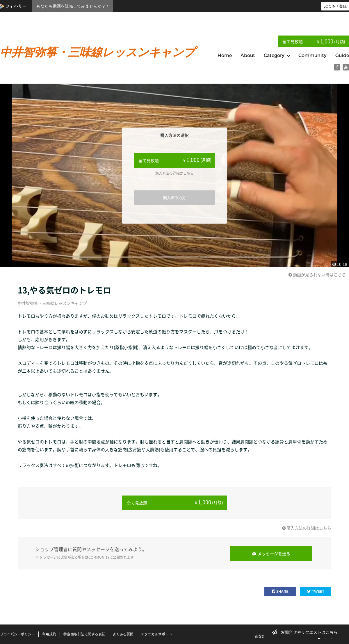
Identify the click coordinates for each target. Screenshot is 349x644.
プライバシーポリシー (17, 633)
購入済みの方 (174, 198)
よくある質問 (123, 633)
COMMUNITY (99, 557)
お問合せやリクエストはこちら (307, 632)
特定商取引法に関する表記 (84, 633)
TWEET (316, 591)
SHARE (280, 591)
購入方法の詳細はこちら (174, 173)
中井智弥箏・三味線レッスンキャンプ (52, 303)
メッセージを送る (272, 553)
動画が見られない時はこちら (317, 275)
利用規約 (49, 633)
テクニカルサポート (156, 633)
